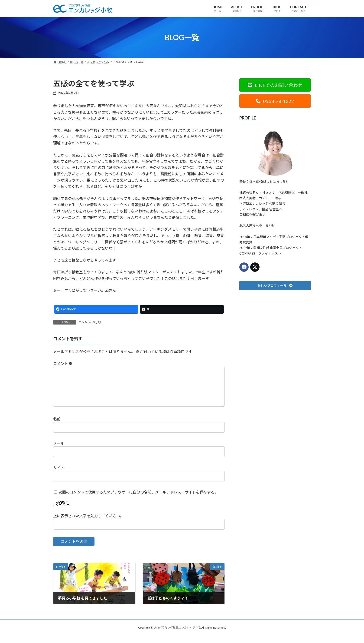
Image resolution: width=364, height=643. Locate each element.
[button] (275, 85)
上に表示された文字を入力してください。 (88, 523)
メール (59, 451)
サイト (59, 475)
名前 (57, 426)
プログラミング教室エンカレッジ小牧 (177, 635)
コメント (63, 364)
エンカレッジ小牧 (90, 322)
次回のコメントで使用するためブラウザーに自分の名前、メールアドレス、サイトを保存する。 (138, 499)
